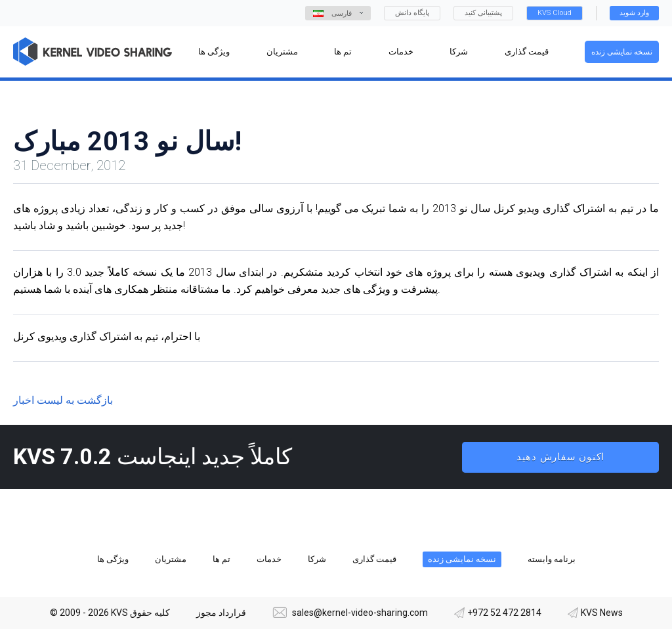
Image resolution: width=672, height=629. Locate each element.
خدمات (269, 559)
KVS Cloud (555, 13)
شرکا (317, 559)
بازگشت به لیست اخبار (63, 400)
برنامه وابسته (552, 559)
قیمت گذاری (374, 559)
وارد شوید (634, 13)
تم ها (221, 559)
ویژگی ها (113, 559)
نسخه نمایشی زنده (622, 52)
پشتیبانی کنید (483, 13)
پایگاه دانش (412, 13)
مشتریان (171, 559)
